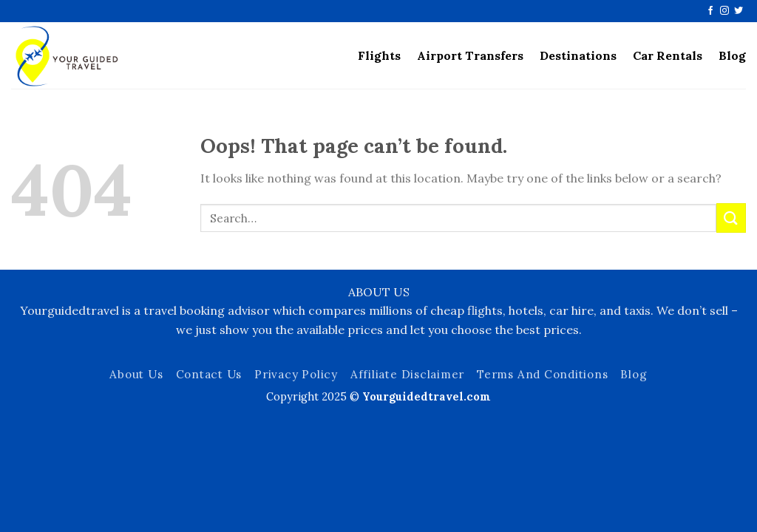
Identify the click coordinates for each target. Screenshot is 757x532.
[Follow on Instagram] (724, 11)
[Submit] (731, 218)
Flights (379, 55)
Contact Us (209, 374)
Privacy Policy (296, 374)
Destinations (578, 55)
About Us (136, 374)
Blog (732, 55)
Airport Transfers (470, 55)
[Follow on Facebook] (710, 11)
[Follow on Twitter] (739, 11)
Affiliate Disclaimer (407, 374)
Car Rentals (668, 55)
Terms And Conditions (542, 374)
